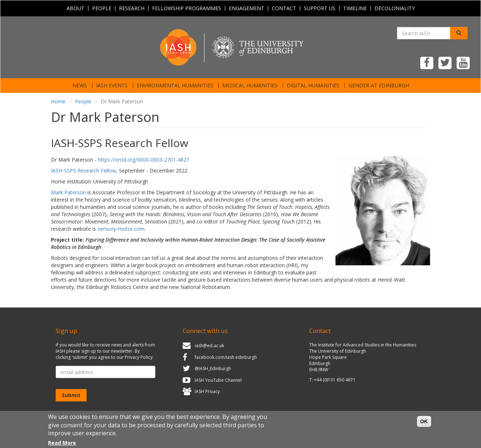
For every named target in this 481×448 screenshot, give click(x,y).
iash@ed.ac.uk (209, 346)
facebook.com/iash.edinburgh (226, 357)
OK (424, 424)
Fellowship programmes (187, 8)
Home (58, 101)
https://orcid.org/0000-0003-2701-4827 (144, 160)
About (75, 8)
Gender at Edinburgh (379, 86)
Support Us (320, 8)
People (102, 8)
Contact (284, 8)
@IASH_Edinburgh (213, 368)
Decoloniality (395, 8)
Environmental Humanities (175, 86)
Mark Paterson (68, 192)
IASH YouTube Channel (218, 380)
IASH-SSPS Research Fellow (84, 171)
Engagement (247, 8)
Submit (71, 395)
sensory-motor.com (121, 229)
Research (132, 8)
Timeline (355, 8)
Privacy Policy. (139, 357)
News (80, 86)
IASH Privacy (207, 392)
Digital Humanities (313, 86)
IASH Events (112, 86)
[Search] (459, 33)
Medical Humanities (250, 86)
